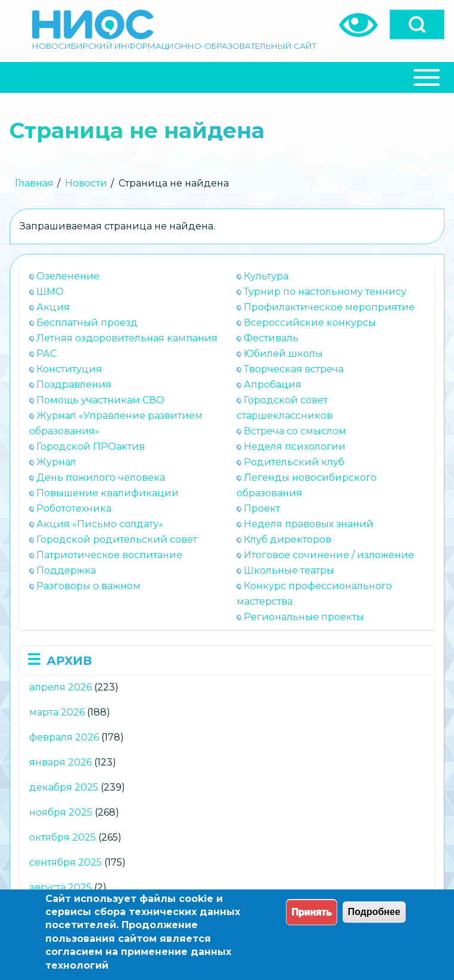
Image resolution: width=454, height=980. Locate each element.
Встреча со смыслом (295, 431)
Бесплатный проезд (87, 323)
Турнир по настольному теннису (325, 292)
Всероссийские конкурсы (310, 323)
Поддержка (66, 570)
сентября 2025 (66, 862)
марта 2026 (57, 712)
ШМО (50, 292)
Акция (53, 307)
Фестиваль (271, 338)
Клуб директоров (287, 539)
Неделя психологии (295, 447)
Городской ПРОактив (91, 447)
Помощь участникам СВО (100, 400)
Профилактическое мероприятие (329, 307)
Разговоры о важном (88, 586)
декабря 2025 (64, 787)
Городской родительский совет (117, 539)
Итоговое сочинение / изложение (329, 555)
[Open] (417, 24)
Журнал (56, 462)
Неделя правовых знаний (309, 524)
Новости (86, 183)
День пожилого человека (101, 477)
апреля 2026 (60, 687)
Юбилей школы (283, 354)
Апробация (273, 385)
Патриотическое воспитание (109, 555)
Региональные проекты (304, 617)
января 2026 (60, 762)
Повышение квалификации (108, 493)
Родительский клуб (294, 462)
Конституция (69, 369)
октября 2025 (63, 837)
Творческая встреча (294, 369)
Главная (34, 183)
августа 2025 (60, 887)
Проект (262, 508)
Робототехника (74, 508)
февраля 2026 (64, 737)
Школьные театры (289, 570)
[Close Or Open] (227, 77)
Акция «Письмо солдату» (100, 524)
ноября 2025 (61, 812)
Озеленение (68, 276)
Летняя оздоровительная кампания (127, 338)
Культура (266, 276)
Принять (312, 912)
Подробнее (374, 912)
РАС (46, 354)
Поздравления (74, 385)
